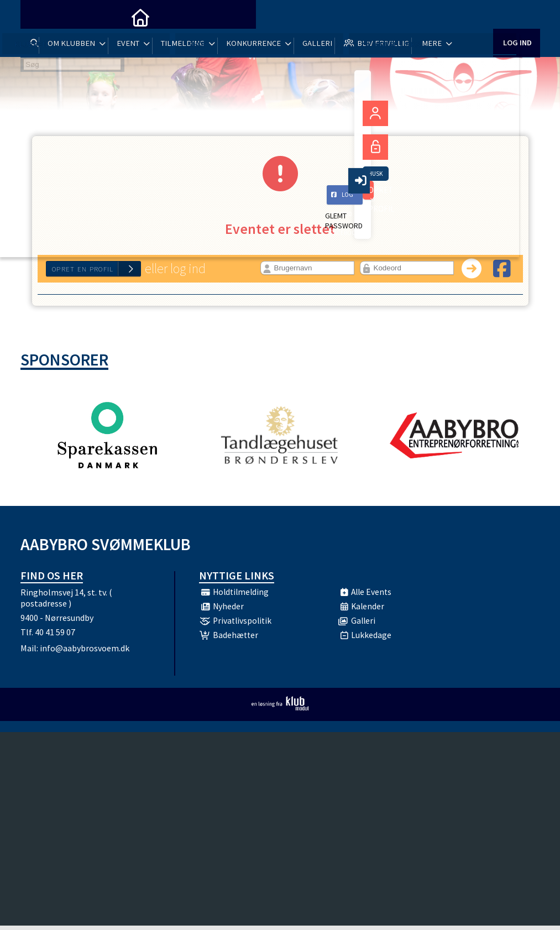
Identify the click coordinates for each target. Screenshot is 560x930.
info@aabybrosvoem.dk (85, 652)
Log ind (517, 16)
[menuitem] (37, 17)
